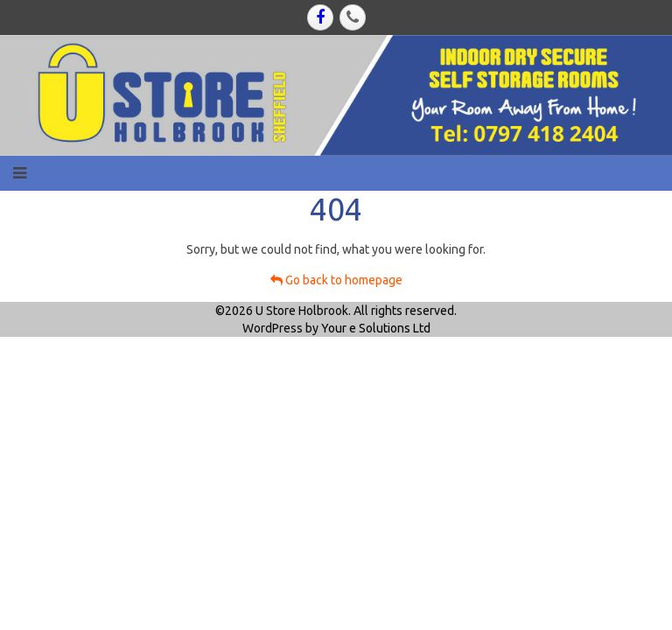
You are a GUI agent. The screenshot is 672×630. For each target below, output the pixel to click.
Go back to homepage (336, 280)
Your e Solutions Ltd (376, 328)
